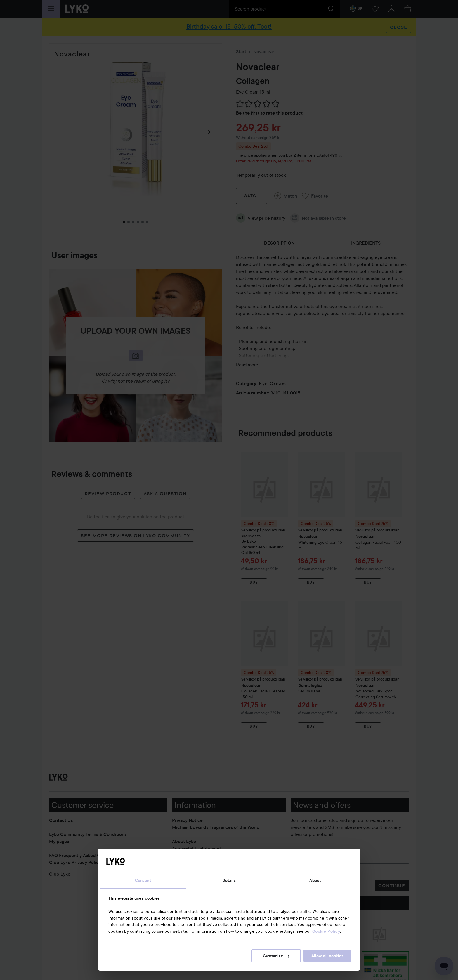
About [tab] (315, 880)
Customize (276, 956)
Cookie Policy (326, 931)
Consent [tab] (143, 880)
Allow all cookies (327, 956)
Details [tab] (229, 880)
